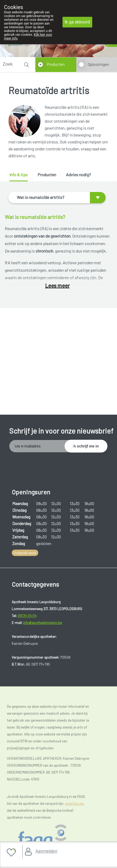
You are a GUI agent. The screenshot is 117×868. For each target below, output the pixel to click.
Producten (56, 64)
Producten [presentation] (47, 175)
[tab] (20, 177)
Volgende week (25, 553)
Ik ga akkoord (77, 22)
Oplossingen (98, 64)
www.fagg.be (74, 803)
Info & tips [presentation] (18, 175)
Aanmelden (46, 851)
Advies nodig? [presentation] (78, 175)
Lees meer (57, 285)
